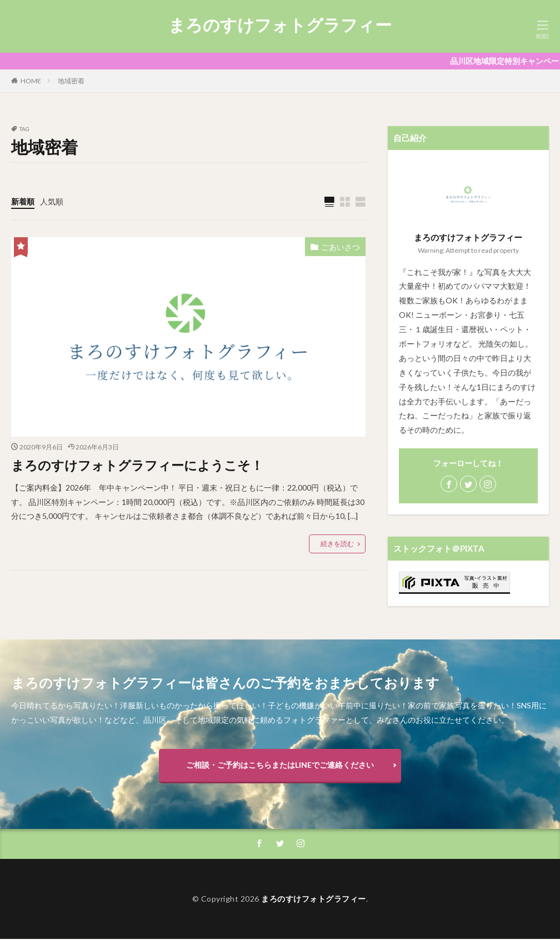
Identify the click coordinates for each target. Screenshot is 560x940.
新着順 (23, 201)
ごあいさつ (341, 247)
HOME (31, 81)
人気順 (52, 201)
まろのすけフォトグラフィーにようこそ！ (142, 465)
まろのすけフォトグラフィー (280, 25)
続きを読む (337, 544)
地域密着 (71, 81)
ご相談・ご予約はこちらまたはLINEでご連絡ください (280, 765)
